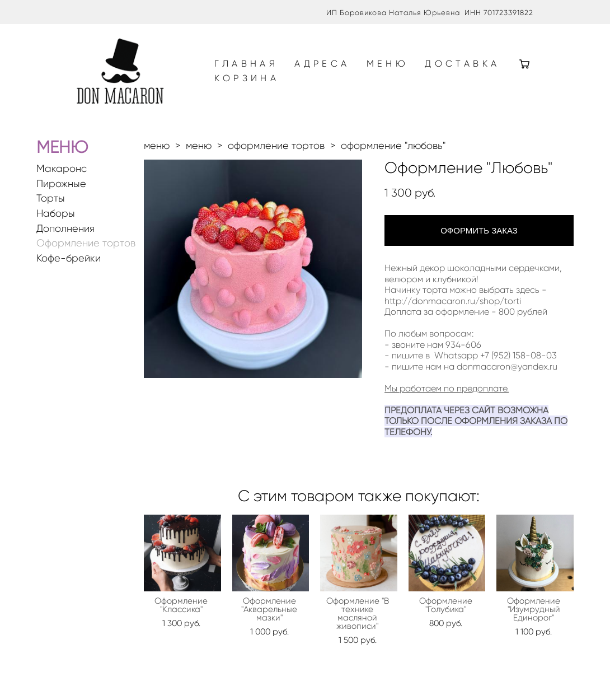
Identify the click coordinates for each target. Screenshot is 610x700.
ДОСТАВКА (259, 81)
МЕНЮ (394, 67)
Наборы (56, 219)
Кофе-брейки (69, 263)
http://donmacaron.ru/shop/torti (453, 306)
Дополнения (65, 233)
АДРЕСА (329, 67)
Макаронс (62, 174)
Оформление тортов (86, 248)
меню (157, 151)
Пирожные (61, 189)
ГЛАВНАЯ (253, 67)
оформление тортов (276, 151)
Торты (51, 204)
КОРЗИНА (345, 81)
